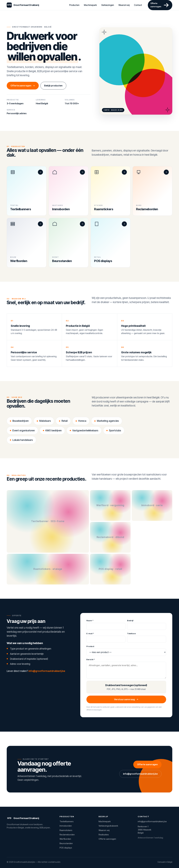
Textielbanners (67, 821)
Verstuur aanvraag (126, 699)
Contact (138, 5)
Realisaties (104, 835)
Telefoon (131, 633)
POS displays (66, 848)
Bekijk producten (53, 86)
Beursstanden (66, 843)
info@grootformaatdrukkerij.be (47, 671)
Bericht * (91, 659)
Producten (74, 5)
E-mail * (90, 633)
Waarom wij (124, 5)
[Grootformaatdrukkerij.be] (23, 5)
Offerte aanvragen (23, 86)
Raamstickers (66, 830)
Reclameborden (67, 835)
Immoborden (66, 826)
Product (90, 646)
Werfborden (65, 839)
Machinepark (90, 5)
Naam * (90, 620)
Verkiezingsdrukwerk (108, 826)
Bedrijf (130, 620)
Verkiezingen (108, 5)
